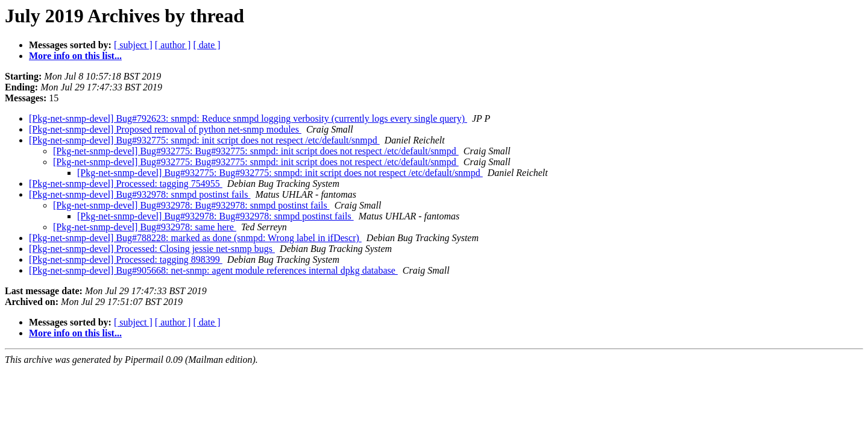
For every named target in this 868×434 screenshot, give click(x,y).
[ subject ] (133, 45)
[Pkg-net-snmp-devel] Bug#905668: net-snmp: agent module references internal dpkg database (213, 270)
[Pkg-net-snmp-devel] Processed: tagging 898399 (126, 259)
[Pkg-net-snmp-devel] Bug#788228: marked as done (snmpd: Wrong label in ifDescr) (195, 238)
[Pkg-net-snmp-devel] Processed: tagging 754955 (126, 184)
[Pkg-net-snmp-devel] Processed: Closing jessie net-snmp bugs (152, 249)
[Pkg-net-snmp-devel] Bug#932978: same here (145, 227)
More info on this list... (75, 56)
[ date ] (206, 45)
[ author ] (173, 45)
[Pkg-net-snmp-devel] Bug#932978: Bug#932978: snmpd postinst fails (191, 205)
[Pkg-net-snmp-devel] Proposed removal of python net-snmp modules (165, 129)
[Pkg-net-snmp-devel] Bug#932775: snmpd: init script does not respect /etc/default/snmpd (204, 140)
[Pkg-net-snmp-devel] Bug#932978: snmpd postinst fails (140, 194)
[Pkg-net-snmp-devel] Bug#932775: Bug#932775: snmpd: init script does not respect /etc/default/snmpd (256, 151)
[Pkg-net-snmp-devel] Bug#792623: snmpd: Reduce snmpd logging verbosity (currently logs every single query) (248, 118)
